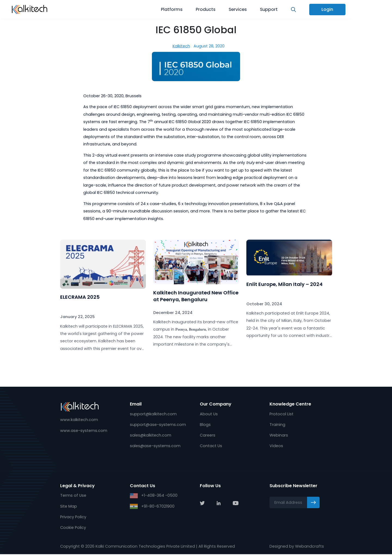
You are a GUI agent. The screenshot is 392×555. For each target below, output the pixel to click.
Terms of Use (73, 496)
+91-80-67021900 (152, 507)
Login (327, 9)
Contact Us (211, 446)
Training (277, 425)
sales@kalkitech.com (151, 435)
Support (269, 9)
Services (238, 9)
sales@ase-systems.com (155, 446)
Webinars (279, 435)
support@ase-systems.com (158, 425)
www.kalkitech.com (79, 420)
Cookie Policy (73, 528)
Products (206, 9)
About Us (209, 414)
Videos (276, 446)
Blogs (205, 425)
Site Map (69, 507)
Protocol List (281, 414)
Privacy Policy (73, 517)
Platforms (172, 9)
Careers (208, 435)
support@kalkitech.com (153, 414)
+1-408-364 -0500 (154, 496)
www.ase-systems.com (84, 431)
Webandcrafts (310, 547)
